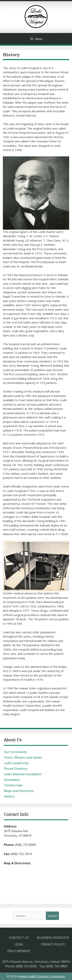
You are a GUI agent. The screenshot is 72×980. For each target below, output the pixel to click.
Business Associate (53, 938)
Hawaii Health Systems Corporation (41, 976)
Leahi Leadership (16, 763)
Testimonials (13, 785)
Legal (19, 944)
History (9, 796)
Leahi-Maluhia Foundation (23, 774)
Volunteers (12, 780)
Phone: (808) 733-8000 (21, 966)
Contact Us (19, 938)
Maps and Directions (19, 791)
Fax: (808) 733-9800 (53, 966)
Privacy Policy (53, 944)
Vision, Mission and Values (23, 757)
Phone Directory (16, 769)
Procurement (19, 951)
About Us (13, 740)
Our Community (15, 752)
